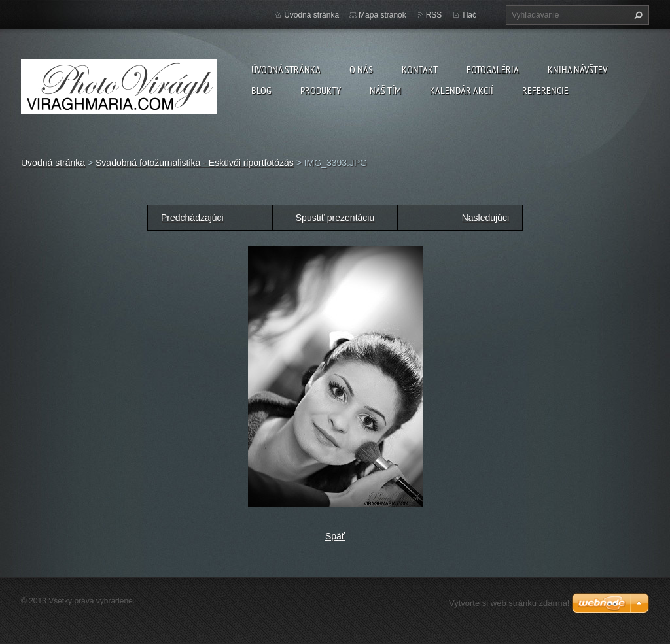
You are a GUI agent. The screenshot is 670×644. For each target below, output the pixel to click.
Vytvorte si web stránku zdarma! (509, 603)
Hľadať (637, 15)
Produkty (321, 90)
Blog (261, 90)
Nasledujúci (485, 218)
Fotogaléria (493, 69)
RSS (434, 15)
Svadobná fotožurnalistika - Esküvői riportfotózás (195, 163)
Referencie (545, 90)
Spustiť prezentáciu (335, 218)
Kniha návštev (577, 69)
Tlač (469, 15)
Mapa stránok (382, 15)
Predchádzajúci (192, 218)
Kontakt (420, 69)
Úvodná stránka (286, 69)
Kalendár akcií (462, 90)
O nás (361, 69)
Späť (335, 536)
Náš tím (385, 90)
